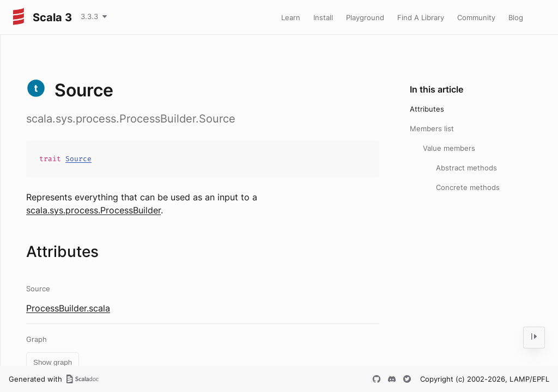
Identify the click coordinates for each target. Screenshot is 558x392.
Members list (432, 128)
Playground (365, 17)
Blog (516, 17)
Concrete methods (468, 187)
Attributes (427, 109)
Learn (291, 17)
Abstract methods (466, 168)
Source (78, 159)
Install (323, 17)
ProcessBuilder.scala (68, 308)
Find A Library (421, 17)
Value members (449, 148)
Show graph (53, 362)
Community (476, 17)
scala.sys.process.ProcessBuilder (93, 210)
